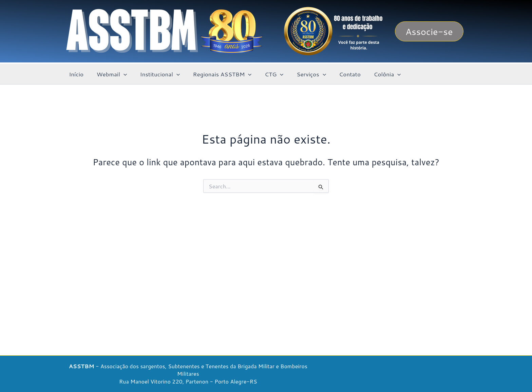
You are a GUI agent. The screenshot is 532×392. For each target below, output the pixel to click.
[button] (429, 31)
